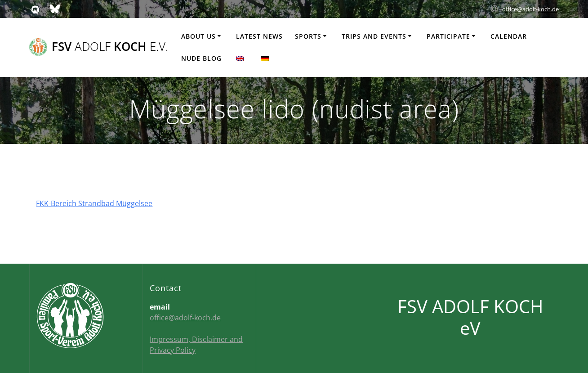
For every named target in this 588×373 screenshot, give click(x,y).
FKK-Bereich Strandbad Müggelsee (94, 203)
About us (198, 36)
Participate (448, 36)
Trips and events (374, 36)
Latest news (259, 36)
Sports (308, 36)
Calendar (509, 36)
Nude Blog (201, 58)
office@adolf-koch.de (530, 9)
